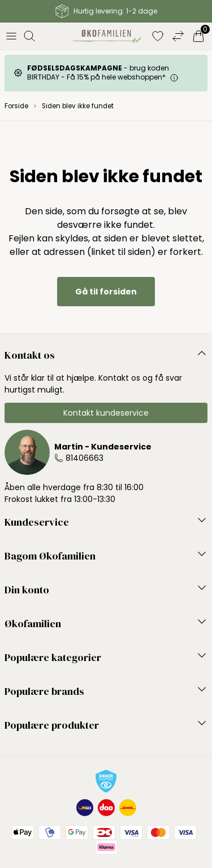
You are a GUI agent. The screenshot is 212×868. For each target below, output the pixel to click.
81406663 (85, 458)
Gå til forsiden (106, 292)
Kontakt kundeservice (106, 413)
